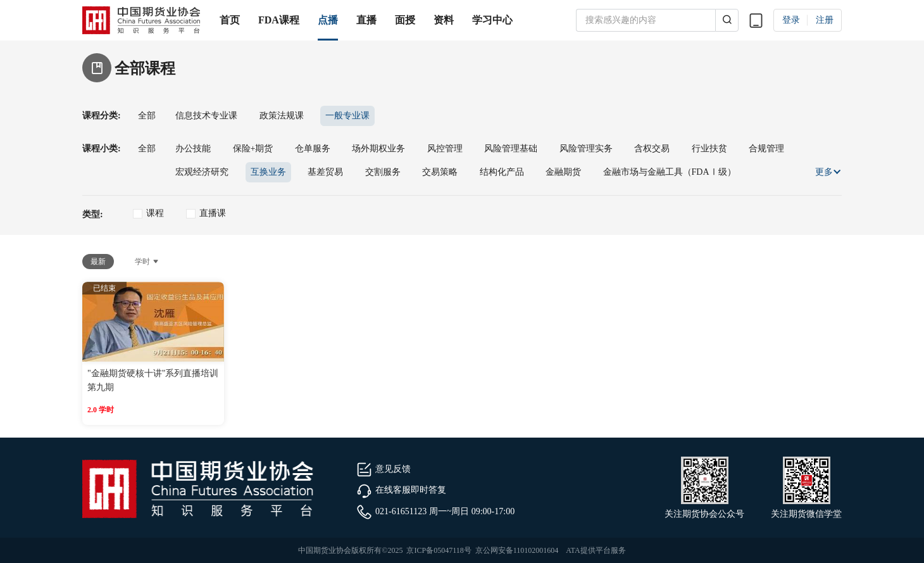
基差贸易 (325, 172)
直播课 (213, 213)
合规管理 (766, 149)
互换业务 (268, 172)
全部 (147, 116)
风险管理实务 (586, 149)
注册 (825, 20)
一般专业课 (347, 116)
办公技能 (193, 149)
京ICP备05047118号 (439, 550)
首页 (230, 20)
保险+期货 (253, 149)
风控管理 (445, 149)
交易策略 (440, 172)
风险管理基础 (511, 149)
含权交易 (652, 149)
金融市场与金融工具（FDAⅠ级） (670, 172)
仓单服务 (313, 149)
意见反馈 (384, 469)
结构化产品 (502, 172)
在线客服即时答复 (401, 490)
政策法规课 (282, 116)
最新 (98, 262)
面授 (405, 20)
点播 (328, 20)
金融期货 (563, 172)
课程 (155, 213)
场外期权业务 (378, 149)
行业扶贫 (709, 149)
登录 (791, 20)
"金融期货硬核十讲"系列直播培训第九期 (153, 380)
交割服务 (383, 172)
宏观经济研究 (202, 172)
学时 (147, 262)
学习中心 (492, 20)
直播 (366, 20)
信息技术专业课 (206, 116)
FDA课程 (279, 20)
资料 (444, 20)
